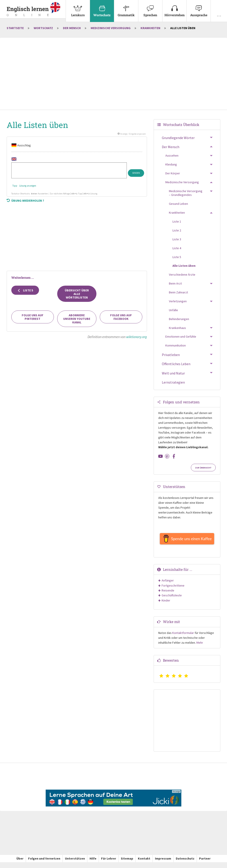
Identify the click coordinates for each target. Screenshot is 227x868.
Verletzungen (178, 305)
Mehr (200, 648)
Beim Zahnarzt (178, 296)
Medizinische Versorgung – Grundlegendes (186, 197)
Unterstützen (75, 864)
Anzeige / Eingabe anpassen (132, 137)
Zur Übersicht (203, 471)
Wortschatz (102, 9)
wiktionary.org (137, 340)
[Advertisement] (113, 78)
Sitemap (127, 864)
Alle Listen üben (184, 269)
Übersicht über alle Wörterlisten (77, 297)
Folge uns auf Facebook (121, 321)
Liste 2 (177, 234)
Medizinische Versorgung (111, 32)
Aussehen (172, 159)
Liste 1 (177, 225)
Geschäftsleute (172, 601)
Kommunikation (176, 349)
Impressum (163, 864)
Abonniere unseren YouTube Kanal (77, 323)
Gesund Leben (178, 207)
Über (20, 864)
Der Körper (173, 177)
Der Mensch (72, 32)
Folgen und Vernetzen (44, 864)
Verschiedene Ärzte (182, 278)
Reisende (168, 596)
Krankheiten (150, 32)
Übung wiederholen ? (25, 204)
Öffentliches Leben (176, 368)
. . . (219, 9)
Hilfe (93, 864)
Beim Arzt (175, 287)
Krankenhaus (177, 331)
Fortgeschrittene (173, 591)
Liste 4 (177, 252)
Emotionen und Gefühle (181, 340)
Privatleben (171, 358)
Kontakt (144, 864)
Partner (205, 864)
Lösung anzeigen (28, 189)
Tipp (15, 189)
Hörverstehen (174, 9)
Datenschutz (185, 864)
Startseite (15, 32)
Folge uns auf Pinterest (33, 321)
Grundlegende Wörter (178, 141)
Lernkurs (78, 9)
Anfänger (168, 586)
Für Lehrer (109, 864)
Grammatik (126, 9)
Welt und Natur (173, 377)
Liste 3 (177, 243)
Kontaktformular (183, 639)
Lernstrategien (173, 386)
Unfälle (173, 314)
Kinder (166, 606)
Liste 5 (25, 294)
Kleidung (171, 168)
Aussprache (199, 9)
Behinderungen (179, 323)
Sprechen (150, 9)
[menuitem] (78, 11)
